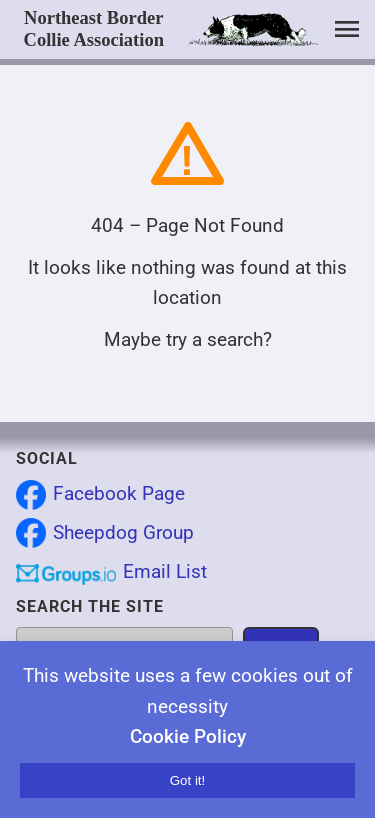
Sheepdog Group (123, 532)
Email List (165, 571)
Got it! (188, 780)
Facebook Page (119, 493)
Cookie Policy (188, 736)
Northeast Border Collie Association (94, 28)
